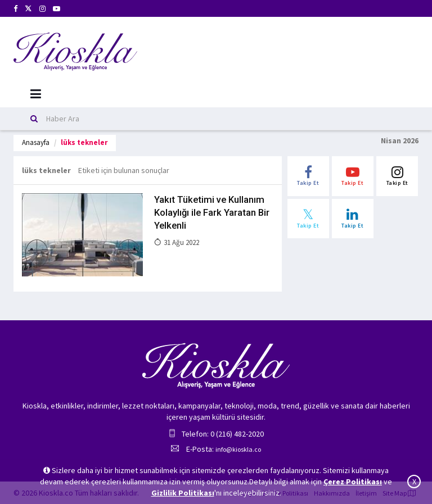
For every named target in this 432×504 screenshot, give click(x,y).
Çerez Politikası (353, 482)
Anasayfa (36, 142)
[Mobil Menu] (36, 94)
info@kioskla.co (238, 449)
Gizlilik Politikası (183, 493)
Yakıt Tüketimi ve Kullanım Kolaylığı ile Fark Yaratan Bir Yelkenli (212, 212)
